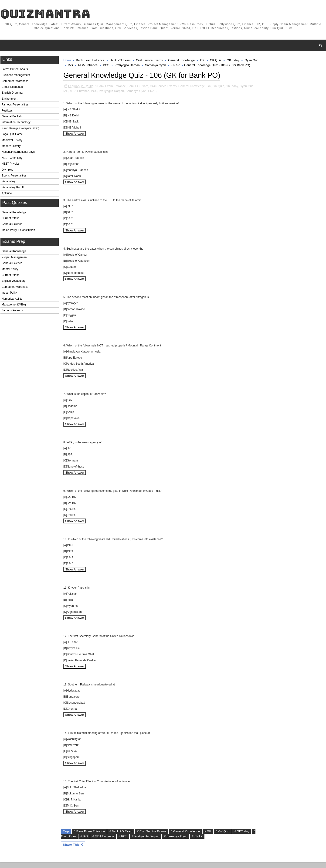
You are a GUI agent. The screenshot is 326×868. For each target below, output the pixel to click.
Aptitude (6, 194)
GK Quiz (215, 61)
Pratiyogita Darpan (134, 66)
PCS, (102, 97)
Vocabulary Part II (12, 188)
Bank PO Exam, (138, 92)
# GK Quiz (222, 837)
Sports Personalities (14, 176)
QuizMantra (45, 14)
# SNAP (201, 842)
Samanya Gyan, (144, 97)
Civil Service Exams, (163, 92)
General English (11, 117)
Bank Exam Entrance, (112, 92)
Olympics (7, 171)
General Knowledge (13, 213)
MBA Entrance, (88, 97)
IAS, (74, 97)
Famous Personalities (15, 106)
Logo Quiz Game (12, 135)
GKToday (233, 61)
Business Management (15, 76)
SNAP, (160, 97)
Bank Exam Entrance (90, 61)
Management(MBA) (13, 305)
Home (67, 61)
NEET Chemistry (12, 159)
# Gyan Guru (71, 842)
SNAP (183, 66)
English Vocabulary (13, 282)
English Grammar (12, 94)
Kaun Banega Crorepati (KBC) (20, 129)
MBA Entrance (95, 66)
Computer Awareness (15, 82)
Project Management (14, 258)
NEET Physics (10, 165)
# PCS (127, 842)
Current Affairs (10, 219)
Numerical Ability (12, 300)
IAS (77, 66)
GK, (209, 92)
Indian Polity (9, 294)
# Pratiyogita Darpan (150, 842)
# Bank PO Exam (120, 837)
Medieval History (12, 141)
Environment (9, 100)
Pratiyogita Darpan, (120, 97)
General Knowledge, (192, 92)
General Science (12, 225)
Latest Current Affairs (14, 70)
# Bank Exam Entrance (89, 837)
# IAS (88, 842)
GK (202, 61)
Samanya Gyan (163, 66)
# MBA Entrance (107, 842)
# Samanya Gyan (180, 842)
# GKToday (241, 837)
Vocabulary (8, 183)
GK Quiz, (218, 92)
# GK (207, 837)
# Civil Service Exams (151, 837)
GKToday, (232, 92)
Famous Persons (12, 312)
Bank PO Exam (120, 61)
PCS (113, 66)
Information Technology (16, 123)
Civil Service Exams (149, 61)
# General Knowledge (185, 837)
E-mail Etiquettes (12, 88)
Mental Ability (9, 270)
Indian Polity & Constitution (18, 231)
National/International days (18, 153)
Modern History (11, 147)
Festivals (7, 112)
